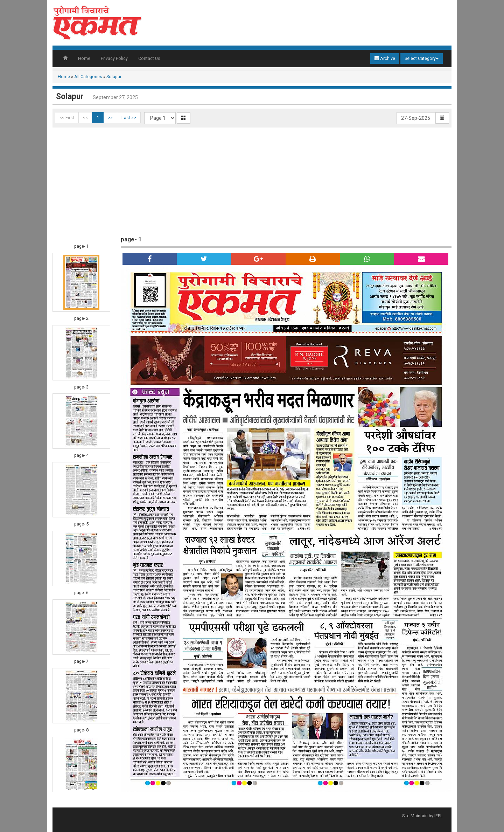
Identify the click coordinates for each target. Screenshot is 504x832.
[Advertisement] (252, 180)
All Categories (88, 77)
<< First (67, 118)
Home (84, 58)
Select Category (422, 58)
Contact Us (149, 58)
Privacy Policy (114, 58)
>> (110, 118)
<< (85, 118)
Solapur (114, 77)
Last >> (129, 118)
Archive (385, 58)
